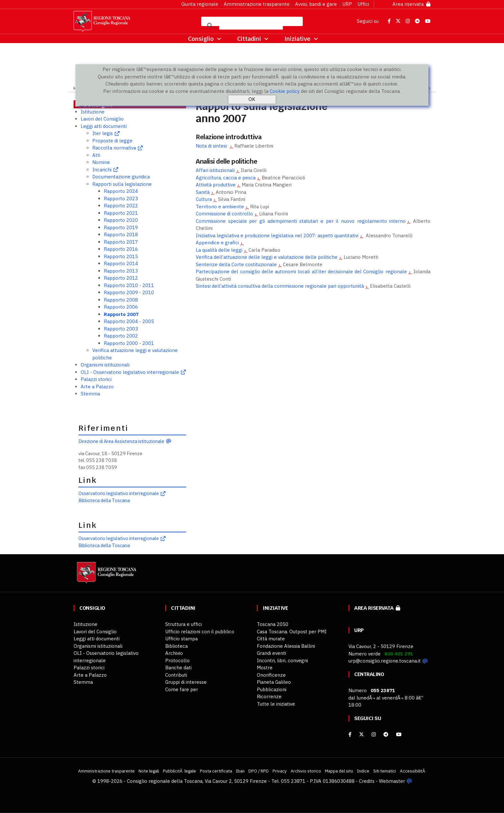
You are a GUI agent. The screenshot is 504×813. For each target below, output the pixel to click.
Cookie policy (285, 91)
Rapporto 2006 (121, 307)
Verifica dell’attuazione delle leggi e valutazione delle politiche (267, 257)
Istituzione (93, 112)
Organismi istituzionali (105, 365)
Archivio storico (306, 771)
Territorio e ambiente (220, 207)
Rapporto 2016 (121, 249)
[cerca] (251, 26)
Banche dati (178, 668)
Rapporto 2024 (121, 191)
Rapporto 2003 (121, 329)
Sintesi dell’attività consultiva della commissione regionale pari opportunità (280, 286)
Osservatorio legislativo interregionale (119, 493)
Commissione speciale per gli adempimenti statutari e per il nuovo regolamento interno (301, 221)
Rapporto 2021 (121, 213)
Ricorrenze (269, 696)
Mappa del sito (339, 771)
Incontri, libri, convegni (282, 660)
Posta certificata (216, 771)
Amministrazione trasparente (257, 4)
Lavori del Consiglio (102, 119)
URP (347, 4)
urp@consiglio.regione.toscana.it (385, 661)
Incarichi (102, 170)
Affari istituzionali (215, 170)
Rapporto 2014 (121, 263)
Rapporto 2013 (121, 271)
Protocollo (177, 660)
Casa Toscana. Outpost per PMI (292, 632)
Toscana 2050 (273, 624)
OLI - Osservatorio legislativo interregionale (130, 372)
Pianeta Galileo (274, 682)
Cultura (204, 199)
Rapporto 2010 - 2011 (129, 285)
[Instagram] (374, 734)
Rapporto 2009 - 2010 (129, 292)
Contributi (176, 675)
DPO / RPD (259, 771)
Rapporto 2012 (121, 278)
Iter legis (103, 133)
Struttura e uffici (184, 624)
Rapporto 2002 (121, 336)
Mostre (265, 668)
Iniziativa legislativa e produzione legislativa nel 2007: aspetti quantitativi (277, 235)
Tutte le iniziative (276, 704)
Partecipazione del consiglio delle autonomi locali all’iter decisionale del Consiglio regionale (301, 271)
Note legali (149, 771)
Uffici (363, 4)
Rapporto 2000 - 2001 (129, 343)
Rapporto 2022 (121, 206)
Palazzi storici (96, 379)
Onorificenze (271, 675)
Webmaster (392, 781)
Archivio (174, 653)
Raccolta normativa (114, 148)
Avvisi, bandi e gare (316, 4)
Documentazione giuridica (121, 177)
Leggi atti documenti (104, 126)
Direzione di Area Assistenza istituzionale (121, 441)
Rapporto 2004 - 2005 (129, 321)
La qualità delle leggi (219, 250)
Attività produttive (216, 185)
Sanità (203, 192)
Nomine (101, 162)
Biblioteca (176, 646)
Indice (363, 771)
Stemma (90, 394)
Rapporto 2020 (121, 220)
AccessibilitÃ (413, 771)
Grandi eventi (271, 653)
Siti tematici (385, 771)
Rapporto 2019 (121, 227)
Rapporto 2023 (121, 199)
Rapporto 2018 (121, 235)
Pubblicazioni (272, 689)
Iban (240, 771)
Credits (367, 781)
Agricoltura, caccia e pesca (226, 178)
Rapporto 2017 (121, 242)
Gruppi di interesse (186, 682)
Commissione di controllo (224, 214)
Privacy (280, 771)
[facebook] (350, 734)
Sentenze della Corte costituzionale (236, 264)
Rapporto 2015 (121, 256)
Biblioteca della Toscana (104, 500)
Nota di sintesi (212, 146)
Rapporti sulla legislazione (122, 184)
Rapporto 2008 (121, 300)
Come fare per (182, 689)
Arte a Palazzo (97, 387)
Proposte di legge (112, 141)
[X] (361, 734)
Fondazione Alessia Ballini (286, 646)
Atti (96, 155)
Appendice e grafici (217, 243)
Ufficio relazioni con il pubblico (200, 632)
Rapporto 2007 (121, 314)
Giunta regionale (200, 4)
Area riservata (411, 4)
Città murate (271, 639)
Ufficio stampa (181, 639)
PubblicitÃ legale (180, 771)
